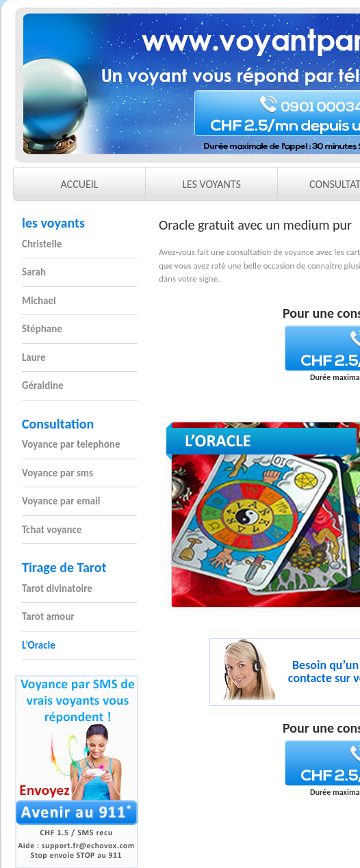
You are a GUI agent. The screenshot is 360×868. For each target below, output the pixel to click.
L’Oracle (39, 645)
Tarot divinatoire (57, 588)
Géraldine (43, 385)
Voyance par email (61, 501)
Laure (34, 357)
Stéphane (42, 329)
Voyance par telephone (71, 444)
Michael (39, 301)
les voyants (53, 223)
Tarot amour (48, 616)
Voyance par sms (57, 473)
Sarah (34, 272)
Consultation (58, 424)
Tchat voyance (52, 530)
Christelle (42, 244)
